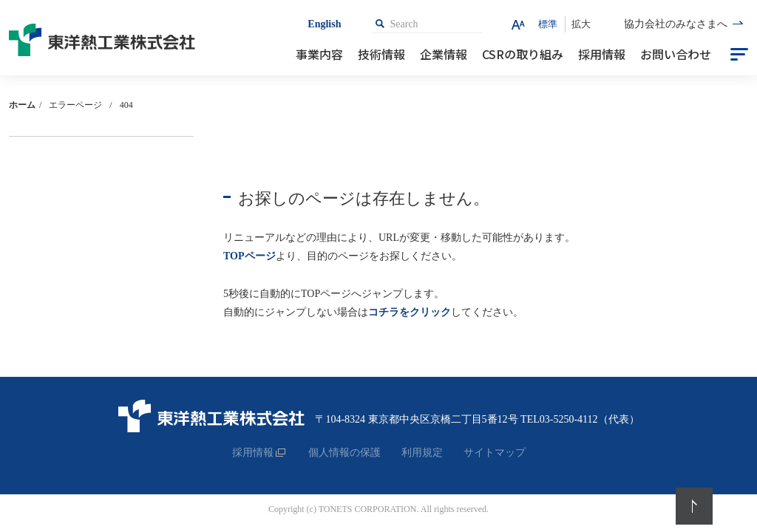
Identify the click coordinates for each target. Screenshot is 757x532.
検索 (380, 24)
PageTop (694, 506)
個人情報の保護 (344, 453)
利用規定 (422, 453)
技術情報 (381, 54)
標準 (548, 24)
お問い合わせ (676, 54)
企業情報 (444, 54)
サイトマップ (495, 453)
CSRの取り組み (523, 54)
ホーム (22, 105)
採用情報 (602, 54)
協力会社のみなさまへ (676, 24)
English (324, 24)
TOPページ (249, 256)
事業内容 (319, 54)
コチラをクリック (410, 312)
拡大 (581, 24)
